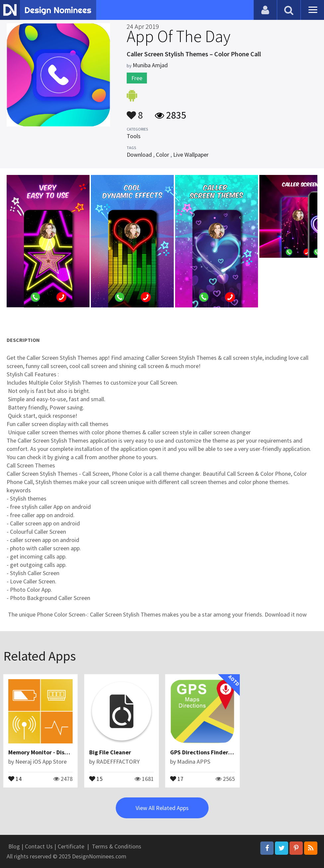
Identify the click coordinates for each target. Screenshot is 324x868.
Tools (134, 136)
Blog (14, 846)
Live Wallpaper (191, 155)
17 (177, 778)
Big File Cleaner (110, 752)
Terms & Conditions (117, 846)
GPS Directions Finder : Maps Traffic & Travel (229, 752)
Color (162, 155)
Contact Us (39, 846)
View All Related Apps (162, 808)
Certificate (71, 846)
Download (139, 155)
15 (96, 778)
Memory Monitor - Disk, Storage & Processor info (72, 752)
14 (15, 778)
